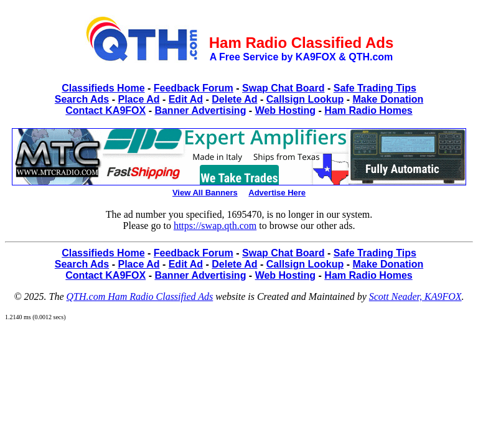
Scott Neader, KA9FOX (415, 296)
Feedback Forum (194, 88)
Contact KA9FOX (105, 110)
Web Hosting (285, 110)
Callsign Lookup (305, 99)
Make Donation (388, 99)
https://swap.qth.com (215, 226)
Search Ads (82, 99)
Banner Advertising (200, 110)
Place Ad (138, 99)
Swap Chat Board (283, 88)
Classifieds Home (103, 88)
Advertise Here (277, 193)
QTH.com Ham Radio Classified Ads (140, 296)
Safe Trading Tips (375, 88)
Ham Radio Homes (368, 110)
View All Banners (205, 193)
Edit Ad (186, 99)
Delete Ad (234, 99)
